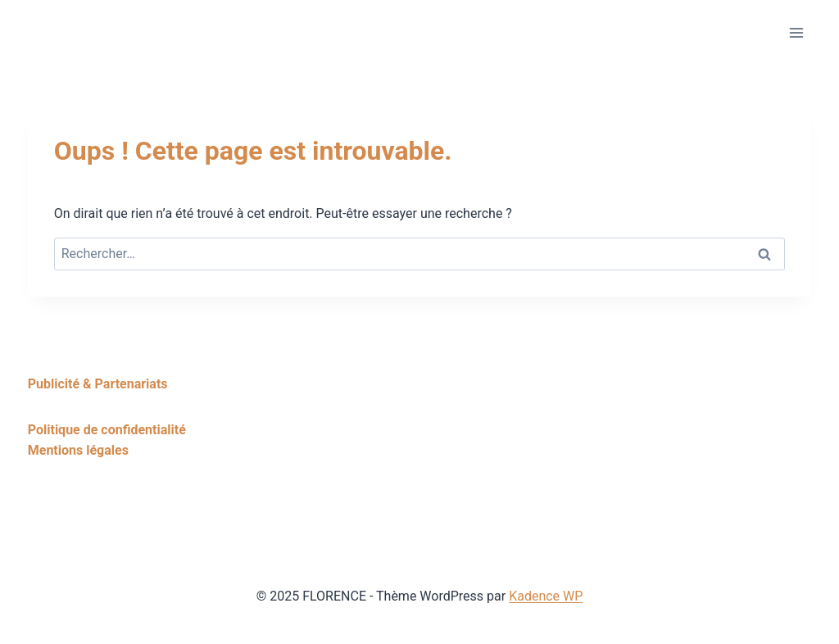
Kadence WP (546, 596)
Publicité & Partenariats (98, 384)
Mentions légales (78, 450)
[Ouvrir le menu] (796, 32)
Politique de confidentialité (107, 430)
